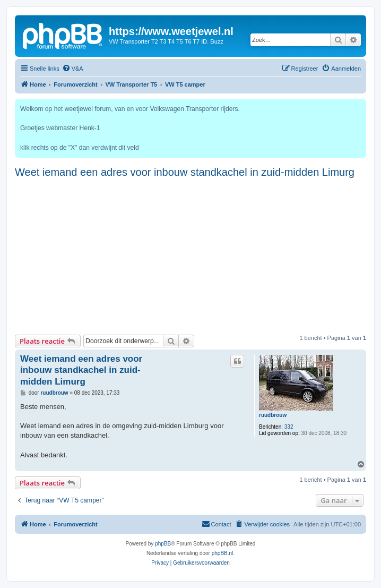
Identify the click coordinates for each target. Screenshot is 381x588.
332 (289, 427)
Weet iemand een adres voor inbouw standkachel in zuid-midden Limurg (185, 172)
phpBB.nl (223, 553)
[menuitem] (73, 69)
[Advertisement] (190, 255)
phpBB (163, 544)
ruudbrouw (273, 415)
